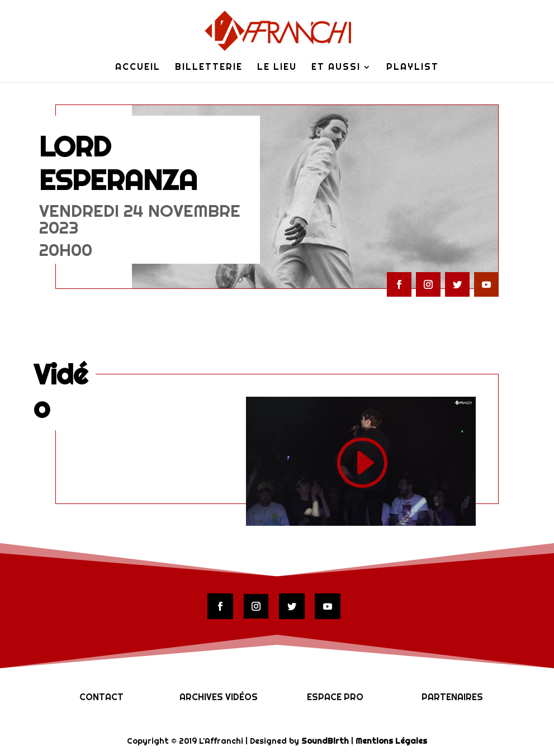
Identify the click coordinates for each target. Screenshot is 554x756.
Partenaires (452, 697)
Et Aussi (336, 68)
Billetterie (209, 68)
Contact (101, 697)
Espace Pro (335, 697)
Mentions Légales (391, 741)
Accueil (138, 68)
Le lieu (277, 68)
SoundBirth (325, 741)
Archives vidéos (219, 697)
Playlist (413, 68)
